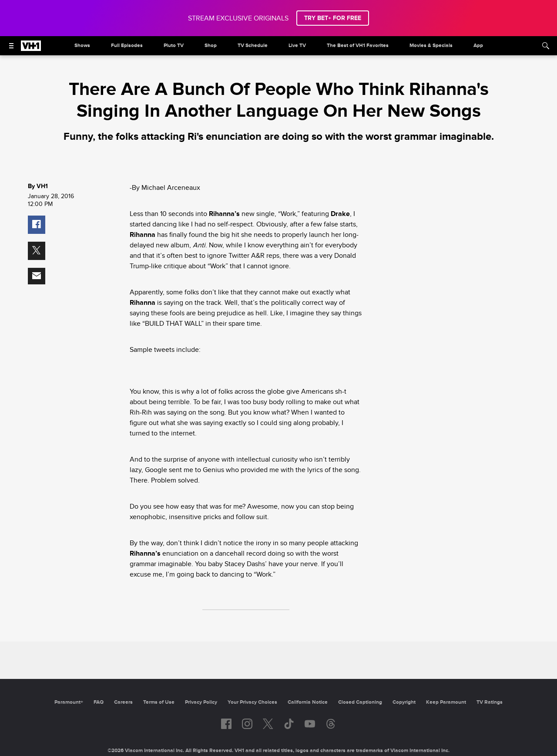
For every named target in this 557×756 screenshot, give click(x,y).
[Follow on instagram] (247, 724)
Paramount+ (69, 702)
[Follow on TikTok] (289, 724)
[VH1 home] (31, 49)
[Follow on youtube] (310, 724)
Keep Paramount (446, 702)
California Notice (308, 702)
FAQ (99, 702)
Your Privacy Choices (252, 702)
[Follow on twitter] (268, 724)
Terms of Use (159, 702)
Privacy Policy (201, 702)
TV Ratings (490, 702)
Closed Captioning (360, 702)
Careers (123, 702)
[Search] (546, 46)
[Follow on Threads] (331, 724)
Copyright (404, 702)
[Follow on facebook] (226, 724)
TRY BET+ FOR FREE (333, 18)
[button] (37, 225)
